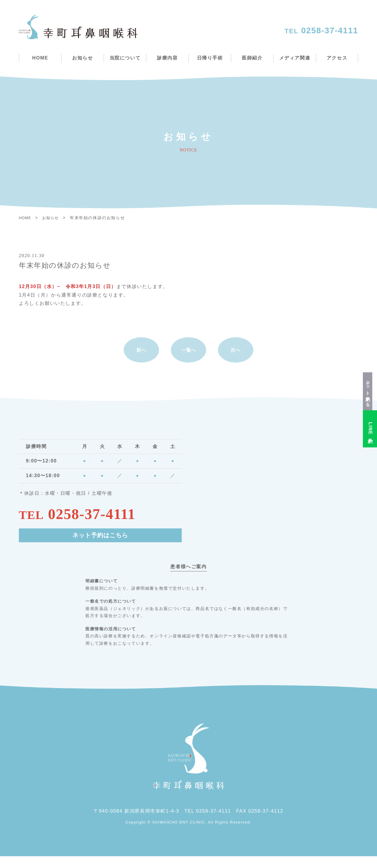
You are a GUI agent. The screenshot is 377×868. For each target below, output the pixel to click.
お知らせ (82, 58)
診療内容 (167, 58)
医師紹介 (252, 58)
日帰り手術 (210, 58)
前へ (141, 356)
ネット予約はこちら (100, 547)
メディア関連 (295, 58)
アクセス (337, 58)
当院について (125, 58)
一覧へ (189, 356)
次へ (235, 356)
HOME (40, 58)
